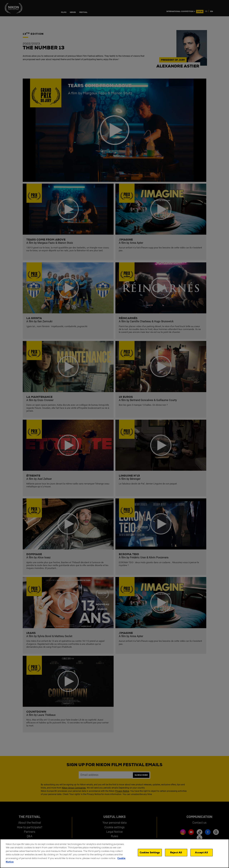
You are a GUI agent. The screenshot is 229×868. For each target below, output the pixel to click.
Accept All (201, 853)
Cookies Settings (150, 853)
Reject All (176, 853)
